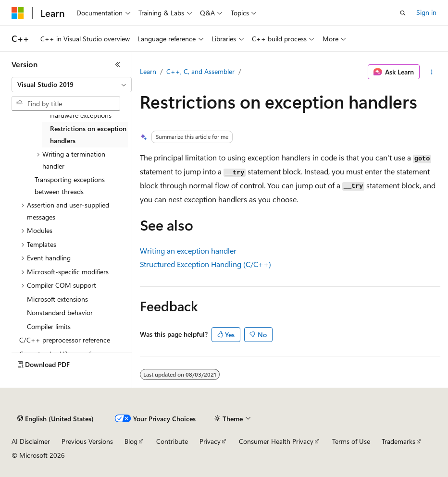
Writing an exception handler (188, 251)
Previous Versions (87, 441)
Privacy (210, 441)
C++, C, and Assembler (200, 71)
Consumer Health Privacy (276, 441)
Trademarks (398, 441)
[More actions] (432, 72)
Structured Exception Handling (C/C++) (205, 264)
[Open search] (403, 13)
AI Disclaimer (31, 441)
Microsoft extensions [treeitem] (57, 299)
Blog (131, 441)
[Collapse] (118, 64)
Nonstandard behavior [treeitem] (60, 312)
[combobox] (72, 85)
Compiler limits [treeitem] (49, 326)
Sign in (426, 12)
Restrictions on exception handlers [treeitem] (88, 135)
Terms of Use (351, 441)
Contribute (172, 441)
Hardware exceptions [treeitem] (81, 115)
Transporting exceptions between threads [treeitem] (70, 185)
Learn (148, 71)
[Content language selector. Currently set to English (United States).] (56, 419)
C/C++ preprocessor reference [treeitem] (65, 340)
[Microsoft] (18, 13)
